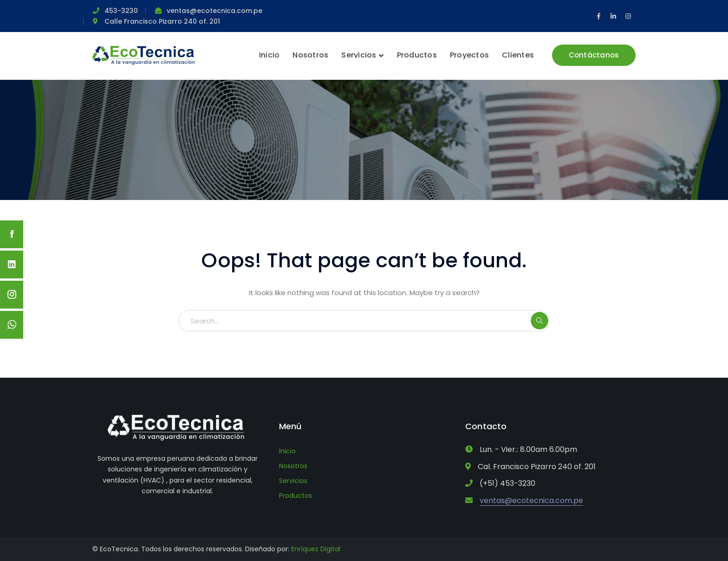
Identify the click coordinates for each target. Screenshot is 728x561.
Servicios (293, 481)
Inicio (287, 451)
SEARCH (539, 321)
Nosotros (293, 466)
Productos (296, 496)
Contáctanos (594, 55)
